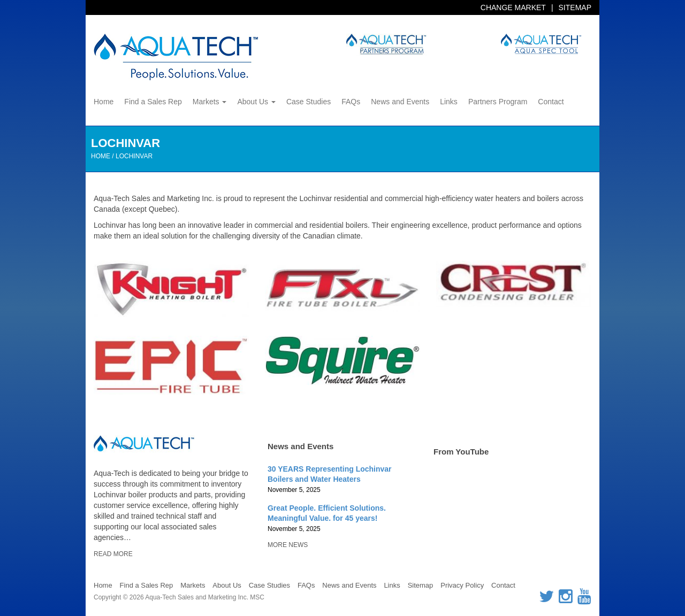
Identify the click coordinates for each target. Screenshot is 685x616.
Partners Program (498, 102)
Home (104, 102)
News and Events (400, 102)
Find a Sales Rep (153, 102)
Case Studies (309, 102)
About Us (256, 102)
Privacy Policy (462, 585)
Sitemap (575, 7)
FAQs (351, 102)
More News (288, 545)
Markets (210, 102)
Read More (113, 554)
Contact (551, 102)
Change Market (513, 7)
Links (449, 102)
